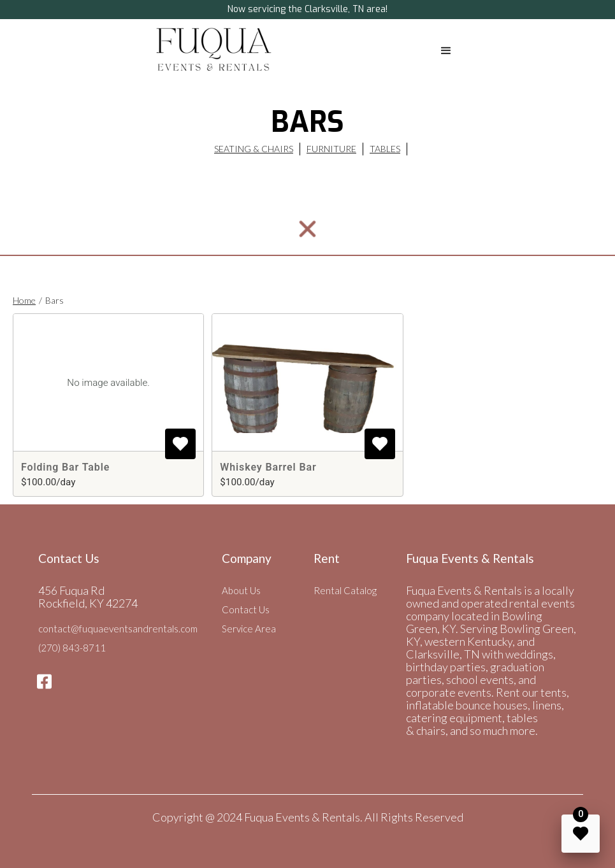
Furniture (331, 149)
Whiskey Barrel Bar (268, 467)
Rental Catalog (345, 590)
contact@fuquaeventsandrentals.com (118, 629)
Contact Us (246, 609)
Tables (385, 149)
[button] (446, 51)
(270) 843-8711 (72, 648)
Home (24, 300)
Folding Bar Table (65, 467)
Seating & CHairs (254, 149)
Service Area (249, 629)
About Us (241, 590)
